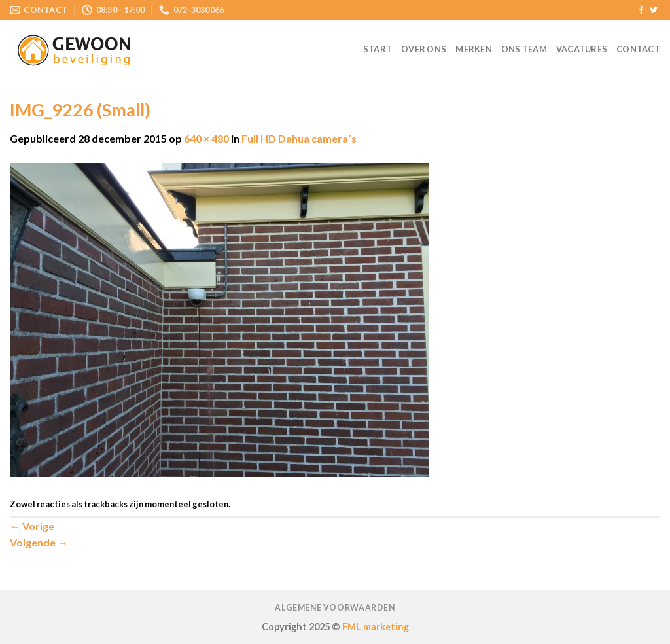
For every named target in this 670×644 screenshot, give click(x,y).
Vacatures (582, 49)
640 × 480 (206, 138)
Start (378, 49)
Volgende (39, 542)
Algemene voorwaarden (335, 608)
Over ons (424, 49)
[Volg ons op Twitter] (654, 10)
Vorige (32, 526)
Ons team (524, 49)
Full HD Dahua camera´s (299, 138)
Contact (638, 49)
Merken (474, 49)
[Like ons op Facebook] (641, 10)
